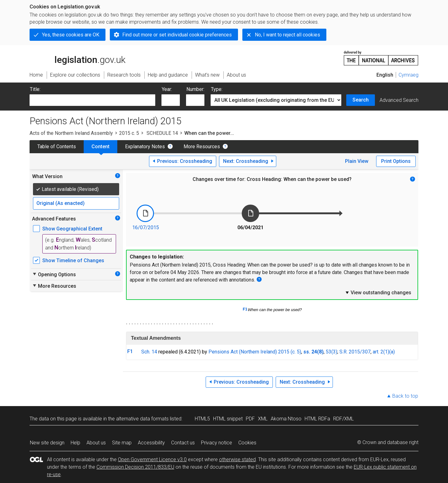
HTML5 (202, 419)
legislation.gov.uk (77, 58)
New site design (47, 443)
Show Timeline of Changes (73, 260)
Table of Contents (57, 147)
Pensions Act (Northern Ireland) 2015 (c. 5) (255, 352)
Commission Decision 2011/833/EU (135, 467)
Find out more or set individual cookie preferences (177, 35)
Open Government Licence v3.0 (152, 459)
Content (100, 147)
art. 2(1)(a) (384, 352)
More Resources (202, 147)
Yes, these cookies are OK (71, 35)
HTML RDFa (317, 419)
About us (96, 443)
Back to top (405, 396)
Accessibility (151, 443)
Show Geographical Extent (72, 229)
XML (263, 419)
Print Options (396, 161)
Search (361, 100)
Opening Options (54, 274)
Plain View (357, 161)
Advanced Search (399, 100)
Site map (122, 443)
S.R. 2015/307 (355, 352)
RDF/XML (343, 419)
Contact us (183, 443)
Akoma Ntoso (286, 419)
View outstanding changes (378, 292)
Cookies (247, 443)
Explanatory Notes (145, 147)
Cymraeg (408, 75)
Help (75, 443)
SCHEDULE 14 (162, 133)
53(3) (331, 352)
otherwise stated (237, 459)
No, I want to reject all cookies (287, 35)
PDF (250, 419)
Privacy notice (217, 443)
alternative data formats (142, 419)
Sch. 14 (149, 352)
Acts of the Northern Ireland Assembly (71, 133)
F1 (245, 309)
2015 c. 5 (129, 133)
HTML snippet (228, 419)
